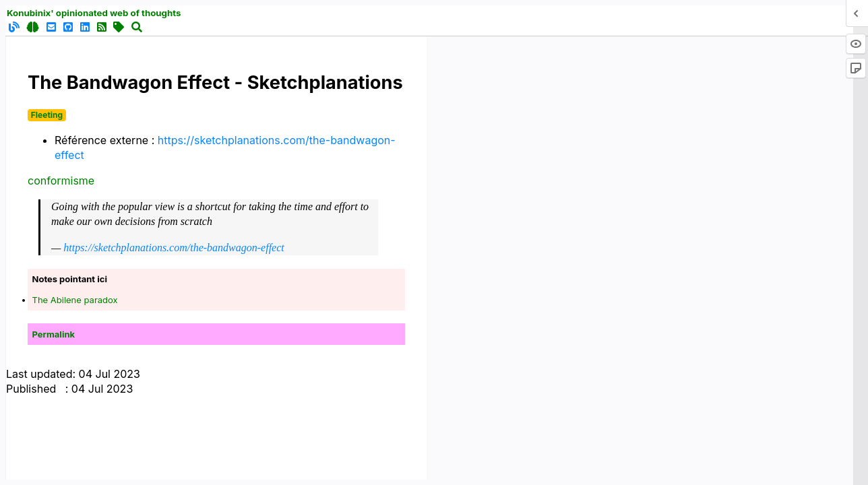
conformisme (61, 181)
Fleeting (47, 115)
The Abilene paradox (75, 300)
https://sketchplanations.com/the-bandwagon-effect (174, 248)
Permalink (54, 334)
